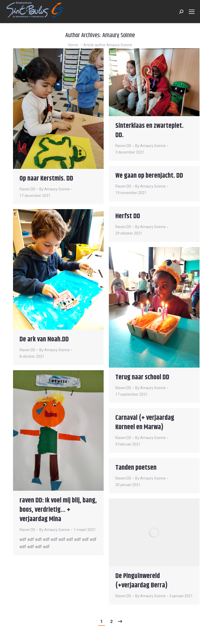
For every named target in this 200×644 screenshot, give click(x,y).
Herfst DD (128, 216)
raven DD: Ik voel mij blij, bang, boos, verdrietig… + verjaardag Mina (58, 510)
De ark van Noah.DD (44, 339)
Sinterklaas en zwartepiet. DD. (149, 131)
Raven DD (27, 189)
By (55, 189)
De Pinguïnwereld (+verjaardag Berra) (142, 581)
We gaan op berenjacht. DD (149, 176)
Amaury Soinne (119, 35)
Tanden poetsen (136, 468)
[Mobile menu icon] (192, 12)
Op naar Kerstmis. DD (46, 179)
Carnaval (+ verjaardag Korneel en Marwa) (145, 423)
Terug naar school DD (142, 377)
